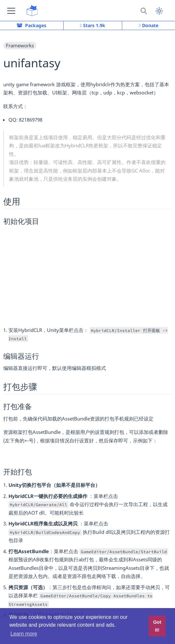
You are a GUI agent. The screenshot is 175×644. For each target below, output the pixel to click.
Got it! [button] (157, 626)
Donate (149, 25)
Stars (93, 25)
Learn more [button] (24, 634)
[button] (11, 11)
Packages (31, 25)
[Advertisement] (87, 275)
